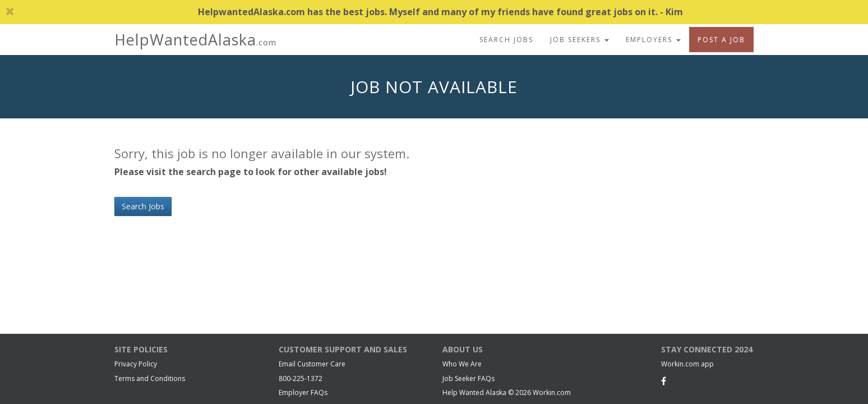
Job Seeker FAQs (468, 378)
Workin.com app (687, 364)
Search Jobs (506, 40)
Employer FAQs (303, 392)
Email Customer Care (312, 364)
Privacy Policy (136, 364)
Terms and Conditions (150, 378)
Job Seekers (580, 40)
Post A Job (721, 40)
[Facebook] (664, 381)
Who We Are (462, 364)
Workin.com (552, 392)
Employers (653, 40)
